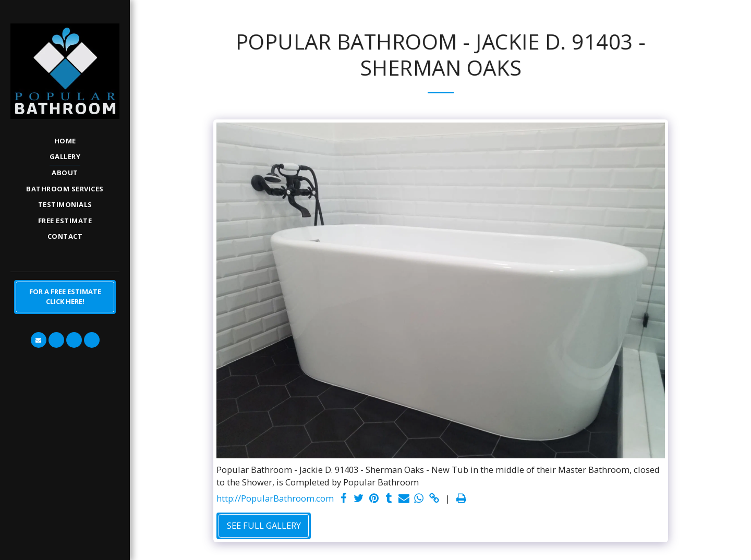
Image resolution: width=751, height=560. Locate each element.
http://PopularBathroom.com (275, 498)
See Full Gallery (264, 525)
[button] (39, 340)
